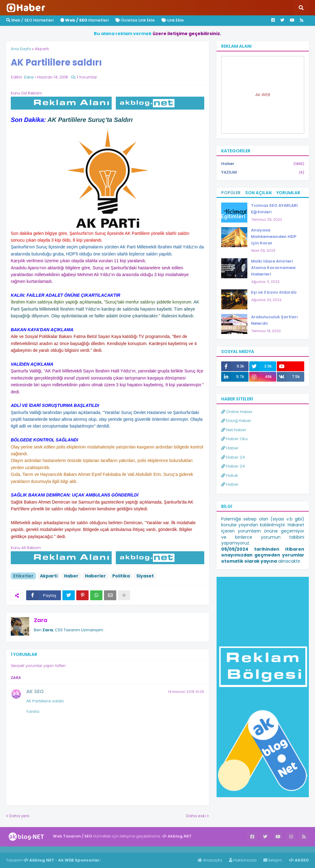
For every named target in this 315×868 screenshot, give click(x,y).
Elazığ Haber (236, 421)
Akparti (42, 49)
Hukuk (230, 475)
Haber (71, 576)
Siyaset (145, 576)
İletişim (273, 860)
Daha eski (196, 816)
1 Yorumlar (87, 77)
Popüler (231, 193)
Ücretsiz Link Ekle (135, 20)
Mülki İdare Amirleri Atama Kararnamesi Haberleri (273, 268)
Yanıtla (33, 711)
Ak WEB (263, 95)
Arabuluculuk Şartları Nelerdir (274, 320)
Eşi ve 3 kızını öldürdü (274, 292)
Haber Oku (234, 439)
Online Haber (237, 412)
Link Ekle (173, 20)
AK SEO (35, 691)
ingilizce (64, 849)
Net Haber (234, 430)
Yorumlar (288, 193)
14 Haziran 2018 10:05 (186, 692)
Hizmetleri (84, 20)
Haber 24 (233, 457)
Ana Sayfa (21, 49)
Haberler (95, 576)
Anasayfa (210, 860)
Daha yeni (19, 816)
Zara (41, 620)
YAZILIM (263, 172)
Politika (121, 576)
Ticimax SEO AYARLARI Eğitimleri (274, 209)
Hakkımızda (243, 860)
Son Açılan (258, 193)
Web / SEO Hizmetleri (30, 20)
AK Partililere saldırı (45, 701)
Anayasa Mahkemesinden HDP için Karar (274, 237)
